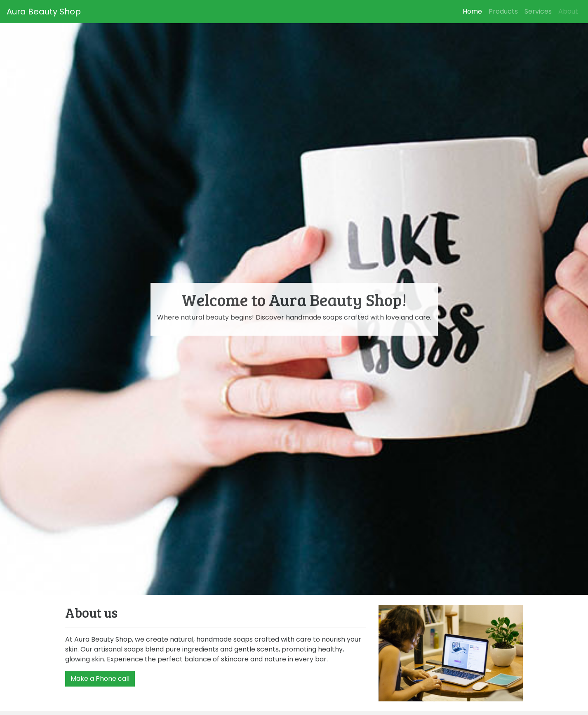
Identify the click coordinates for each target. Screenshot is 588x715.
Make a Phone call (100, 679)
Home (474, 11)
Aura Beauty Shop (44, 12)
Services (538, 11)
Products (503, 11)
